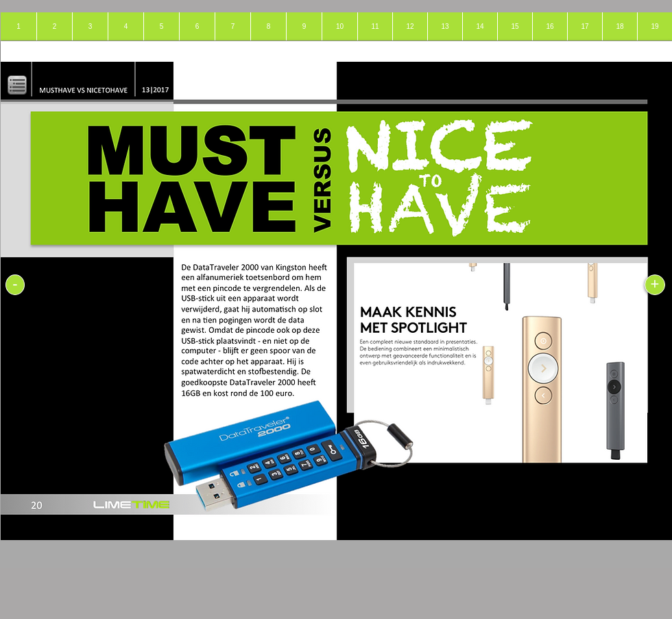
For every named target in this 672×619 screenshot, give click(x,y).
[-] (15, 285)
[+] (655, 285)
